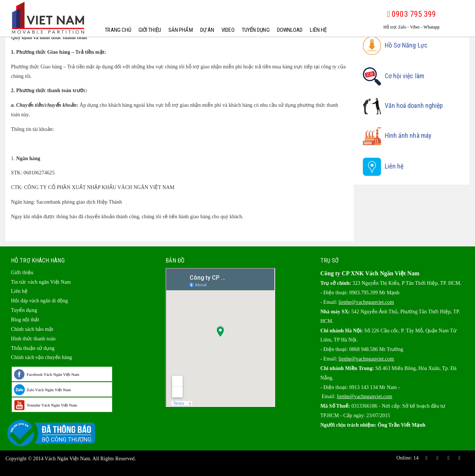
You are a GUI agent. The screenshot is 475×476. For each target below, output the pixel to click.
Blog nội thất (25, 320)
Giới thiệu (150, 30)
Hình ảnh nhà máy (397, 135)
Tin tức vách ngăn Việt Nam (41, 282)
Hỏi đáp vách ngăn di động (39, 301)
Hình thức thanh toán (33, 339)
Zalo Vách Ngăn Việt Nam (49, 390)
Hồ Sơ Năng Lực (395, 45)
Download (290, 30)
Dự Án (207, 30)
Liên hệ (318, 30)
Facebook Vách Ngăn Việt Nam (53, 374)
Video (228, 30)
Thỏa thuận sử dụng (33, 348)
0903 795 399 (411, 14)
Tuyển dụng (255, 30)
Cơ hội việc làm (394, 76)
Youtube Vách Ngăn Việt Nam (52, 405)
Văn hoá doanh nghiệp (403, 105)
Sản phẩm (181, 30)
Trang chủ (118, 30)
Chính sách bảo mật (32, 329)
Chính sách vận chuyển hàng (41, 357)
